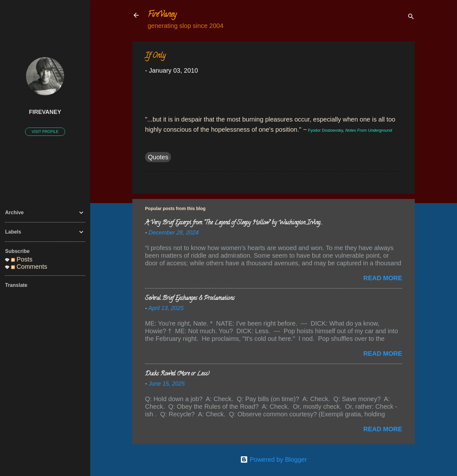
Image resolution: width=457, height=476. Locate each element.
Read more (383, 278)
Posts (22, 259)
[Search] (411, 17)
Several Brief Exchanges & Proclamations (190, 299)
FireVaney (162, 15)
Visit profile (45, 132)
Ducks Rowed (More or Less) (177, 374)
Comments (29, 267)
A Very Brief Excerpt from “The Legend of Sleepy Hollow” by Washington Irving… (233, 223)
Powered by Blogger (274, 459)
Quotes (158, 157)
